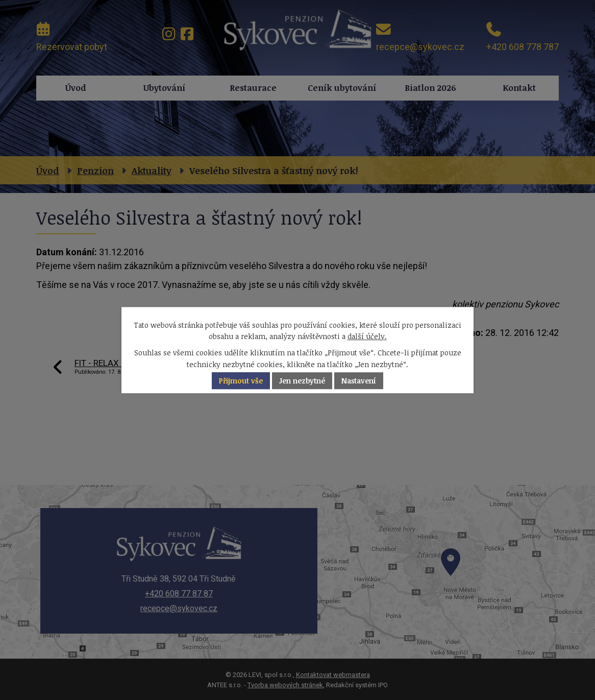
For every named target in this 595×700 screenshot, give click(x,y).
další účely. (367, 336)
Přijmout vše (241, 381)
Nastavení (359, 381)
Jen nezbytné (302, 381)
